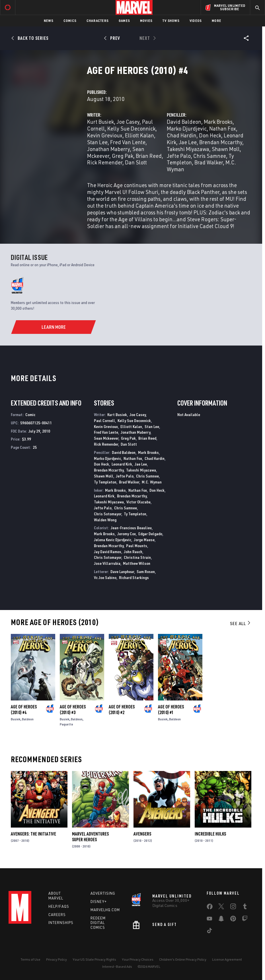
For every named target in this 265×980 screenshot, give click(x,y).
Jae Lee (188, 142)
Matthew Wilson (137, 563)
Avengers (142, 834)
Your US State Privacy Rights (94, 959)
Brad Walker (209, 162)
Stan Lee (97, 142)
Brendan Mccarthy (221, 142)
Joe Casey (128, 122)
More (216, 21)
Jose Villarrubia (107, 563)
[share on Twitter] (221, 907)
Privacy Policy (57, 959)
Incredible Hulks (210, 834)
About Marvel (56, 896)
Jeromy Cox (127, 534)
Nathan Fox (223, 128)
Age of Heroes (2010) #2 (122, 710)
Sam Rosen (146, 571)
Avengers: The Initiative (33, 834)
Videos (196, 21)
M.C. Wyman (152, 482)
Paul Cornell (104, 420)
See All (241, 623)
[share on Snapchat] (221, 920)
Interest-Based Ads (117, 966)
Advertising (103, 893)
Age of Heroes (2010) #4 (24, 710)
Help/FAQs (59, 906)
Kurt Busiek (100, 122)
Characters (97, 21)
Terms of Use (30, 959)
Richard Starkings (134, 577)
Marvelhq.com (105, 910)
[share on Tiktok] (209, 932)
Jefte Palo (179, 156)
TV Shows (171, 21)
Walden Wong (105, 520)
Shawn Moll (226, 149)
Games (124, 21)
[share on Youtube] (209, 920)
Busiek (16, 719)
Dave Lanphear (122, 571)
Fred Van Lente (128, 142)
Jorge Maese (144, 540)
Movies (146, 21)
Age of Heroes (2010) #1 (171, 710)
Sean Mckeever (106, 438)
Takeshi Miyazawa (188, 149)
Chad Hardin (182, 135)
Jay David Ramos (108, 552)
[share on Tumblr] (245, 907)
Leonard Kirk (122, 464)
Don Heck (210, 135)
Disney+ (99, 902)
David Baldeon (184, 122)
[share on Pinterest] (233, 920)
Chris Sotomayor (108, 514)
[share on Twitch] (245, 920)
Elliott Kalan (139, 135)
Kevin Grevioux (105, 135)
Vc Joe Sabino (105, 577)
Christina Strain (137, 557)
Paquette (66, 724)
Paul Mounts (137, 546)
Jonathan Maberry (108, 149)
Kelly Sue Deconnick (131, 128)
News (49, 21)
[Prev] (113, 38)
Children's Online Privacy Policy (183, 959)
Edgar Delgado (150, 534)
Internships (61, 923)
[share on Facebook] (210, 908)
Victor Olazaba (138, 502)
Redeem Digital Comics (98, 923)
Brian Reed (149, 156)
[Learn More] (54, 327)
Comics (70, 21)
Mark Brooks (218, 122)
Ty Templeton (105, 482)
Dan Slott (136, 162)
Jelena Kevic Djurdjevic (113, 540)
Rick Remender (105, 162)
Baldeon (28, 719)
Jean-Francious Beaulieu (131, 528)
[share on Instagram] (233, 907)
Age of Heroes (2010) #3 (73, 710)
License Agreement (227, 959)
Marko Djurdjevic (187, 128)
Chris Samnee (210, 156)
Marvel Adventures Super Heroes (90, 837)
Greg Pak (123, 156)
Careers (57, 915)
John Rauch (133, 552)
